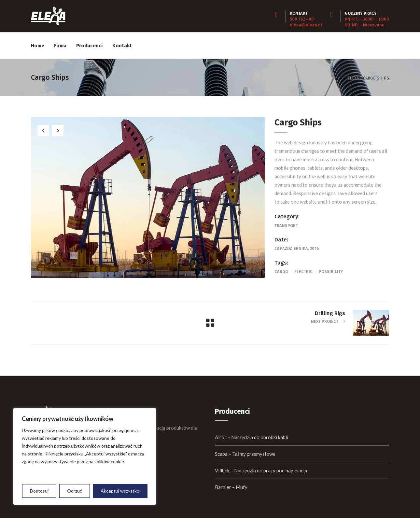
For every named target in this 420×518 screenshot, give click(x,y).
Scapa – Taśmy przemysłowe (245, 454)
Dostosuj (39, 491)
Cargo (281, 272)
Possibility (331, 272)
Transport (286, 226)
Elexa (353, 78)
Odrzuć (75, 491)
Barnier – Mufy (231, 487)
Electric (303, 272)
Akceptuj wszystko (120, 491)
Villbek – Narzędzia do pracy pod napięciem (261, 470)
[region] (85, 456)
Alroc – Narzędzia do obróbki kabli (252, 437)
